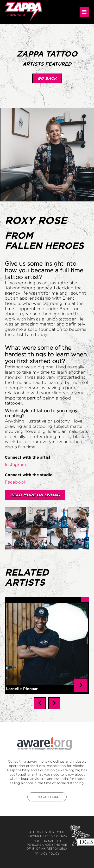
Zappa (53, 832)
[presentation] (40, 699)
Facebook (16, 482)
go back (47, 78)
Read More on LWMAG (35, 495)
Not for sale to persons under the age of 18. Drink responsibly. (47, 841)
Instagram (15, 465)
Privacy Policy (47, 850)
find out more (47, 793)
